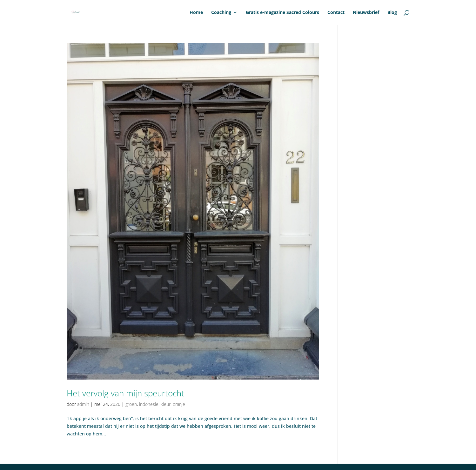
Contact (336, 13)
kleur (166, 404)
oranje (179, 404)
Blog (392, 13)
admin (83, 404)
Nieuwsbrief (366, 13)
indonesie (149, 404)
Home (196, 13)
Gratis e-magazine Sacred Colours (282, 13)
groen (131, 404)
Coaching (221, 13)
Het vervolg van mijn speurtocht (125, 393)
